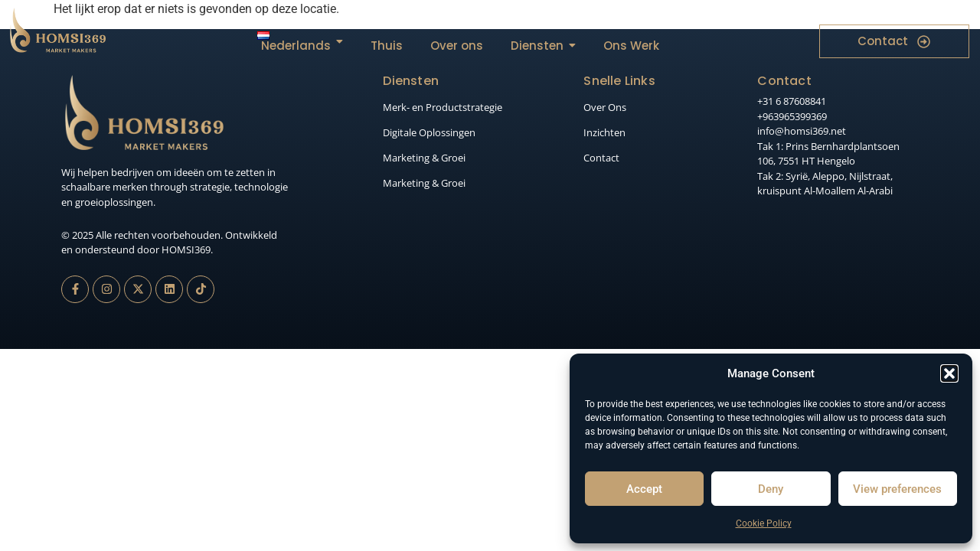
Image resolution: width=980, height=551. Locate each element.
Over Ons (605, 107)
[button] (949, 373)
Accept (644, 489)
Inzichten (604, 132)
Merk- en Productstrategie (443, 107)
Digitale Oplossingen (429, 132)
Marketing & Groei (424, 158)
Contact (601, 158)
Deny (771, 489)
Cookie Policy (764, 523)
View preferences (897, 489)
